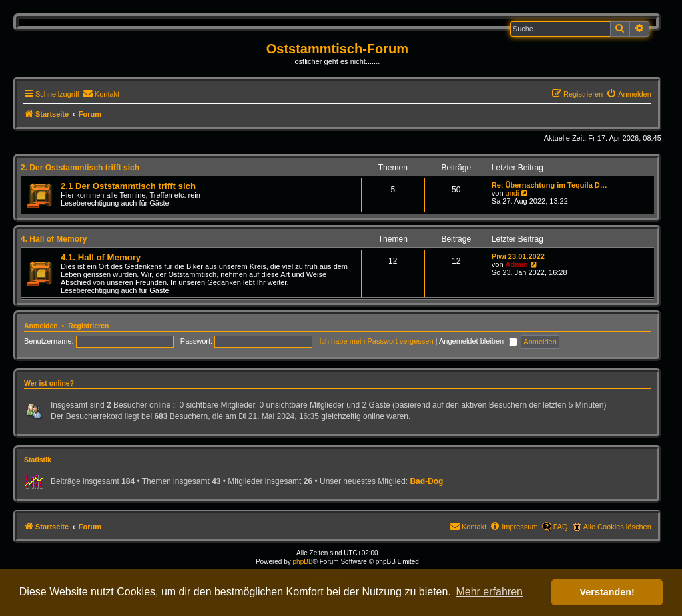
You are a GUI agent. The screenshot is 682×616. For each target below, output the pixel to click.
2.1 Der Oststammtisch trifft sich (128, 186)
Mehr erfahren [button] (489, 592)
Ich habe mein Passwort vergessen (376, 341)
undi (512, 193)
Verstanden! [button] (607, 592)
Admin (517, 264)
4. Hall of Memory (54, 239)
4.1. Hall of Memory (101, 257)
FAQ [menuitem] (561, 527)
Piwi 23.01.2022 (518, 256)
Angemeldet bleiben (478, 341)
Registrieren (88, 326)
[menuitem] (101, 94)
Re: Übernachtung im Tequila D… (549, 185)
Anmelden (41, 326)
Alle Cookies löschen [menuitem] (617, 527)
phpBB (303, 562)
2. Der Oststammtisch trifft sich (80, 168)
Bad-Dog (426, 481)
